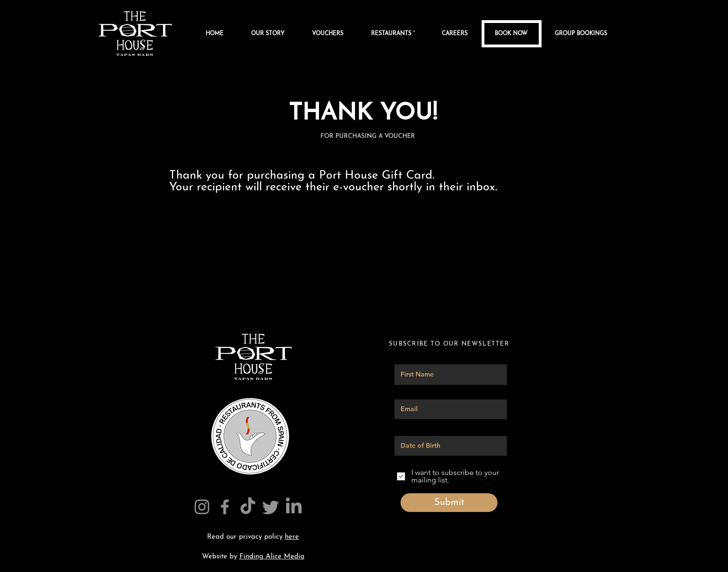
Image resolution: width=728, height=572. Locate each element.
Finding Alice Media (272, 557)
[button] (399, 34)
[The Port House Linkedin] (294, 507)
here (292, 537)
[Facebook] (225, 507)
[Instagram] (202, 507)
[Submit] (449, 503)
